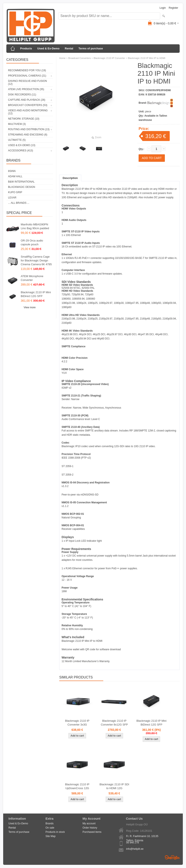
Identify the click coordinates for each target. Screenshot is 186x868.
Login (163, 8)
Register (173, 8)
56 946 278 (132, 843)
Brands (50, 823)
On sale (50, 828)
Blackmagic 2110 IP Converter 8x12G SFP (114, 723)
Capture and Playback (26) (27, 100)
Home (62, 58)
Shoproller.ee (172, 857)
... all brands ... (19, 203)
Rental (69, 48)
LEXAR (12, 198)
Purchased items (92, 832)
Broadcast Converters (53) (28, 105)
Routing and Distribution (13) (29, 129)
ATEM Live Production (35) (26, 89)
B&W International (21, 182)
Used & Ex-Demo (48, 48)
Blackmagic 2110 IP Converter (109, 58)
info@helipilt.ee (135, 849)
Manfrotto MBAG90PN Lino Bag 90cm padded (35, 226)
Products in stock (55, 832)
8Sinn (12, 171)
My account (89, 823)
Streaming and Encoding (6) (28, 135)
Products (26, 48)
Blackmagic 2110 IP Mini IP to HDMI (147, 58)
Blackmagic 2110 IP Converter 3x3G (77, 723)
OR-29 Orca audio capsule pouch (32, 242)
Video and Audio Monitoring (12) (28, 112)
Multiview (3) (17, 124)
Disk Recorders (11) (22, 95)
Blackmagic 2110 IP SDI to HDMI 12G (114, 786)
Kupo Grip (15, 192)
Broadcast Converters (80, 58)
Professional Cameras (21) (27, 76)
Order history (90, 828)
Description (70, 178)
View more (30, 307)
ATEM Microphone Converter (32, 278)
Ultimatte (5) (17, 140)
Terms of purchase (91, 48)
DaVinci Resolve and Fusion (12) (28, 82)
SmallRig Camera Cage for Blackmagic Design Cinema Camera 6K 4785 (36, 260)
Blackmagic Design (22, 187)
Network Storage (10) (24, 119)
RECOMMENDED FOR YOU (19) (27, 70)
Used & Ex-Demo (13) (22, 145)
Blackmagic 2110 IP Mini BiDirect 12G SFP (36, 294)
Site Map (50, 836)
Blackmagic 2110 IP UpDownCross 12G (77, 786)
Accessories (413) (21, 151)
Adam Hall (15, 176)
